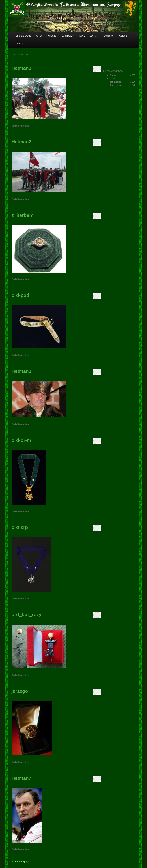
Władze (52, 36)
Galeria (123, 36)
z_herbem (22, 215)
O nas (39, 36)
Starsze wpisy (20, 861)
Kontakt (20, 43)
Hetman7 (21, 778)
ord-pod (20, 295)
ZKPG (94, 36)
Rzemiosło (108, 36)
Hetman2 (21, 142)
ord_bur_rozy (27, 614)
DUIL (82, 36)
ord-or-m (21, 440)
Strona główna (23, 36)
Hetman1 (21, 371)
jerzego (20, 691)
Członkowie (68, 36)
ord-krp (20, 527)
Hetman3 (21, 68)
